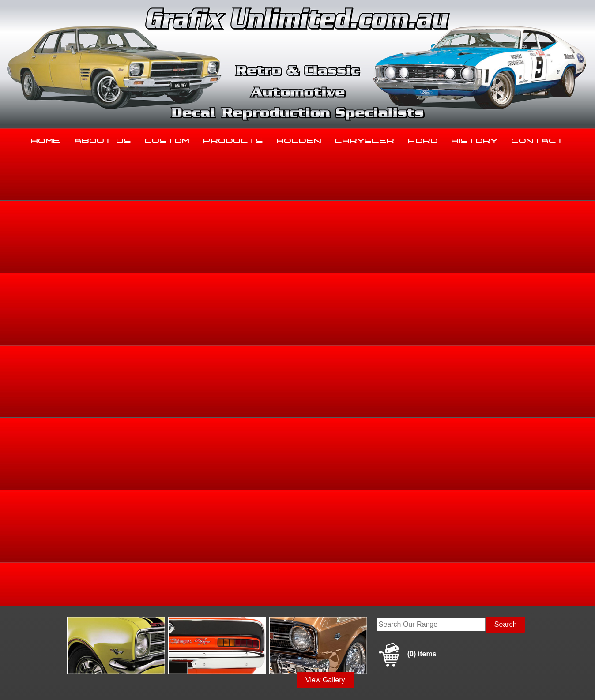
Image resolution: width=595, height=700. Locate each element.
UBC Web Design (302, 683)
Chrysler (365, 139)
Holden (299, 139)
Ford (423, 139)
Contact (538, 139)
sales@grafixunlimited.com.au (102, 633)
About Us (103, 139)
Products (233, 139)
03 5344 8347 (76, 611)
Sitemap (66, 683)
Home (46, 139)
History (475, 139)
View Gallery (325, 224)
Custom (167, 139)
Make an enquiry (469, 421)
